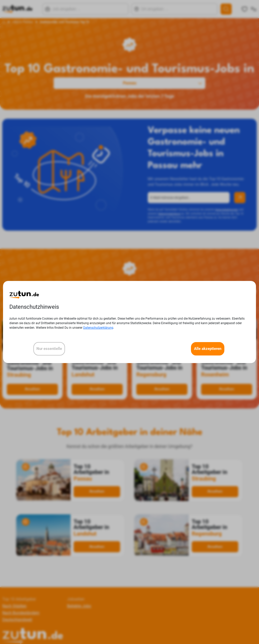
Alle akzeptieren (208, 349)
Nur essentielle (49, 349)
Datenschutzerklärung (98, 328)
